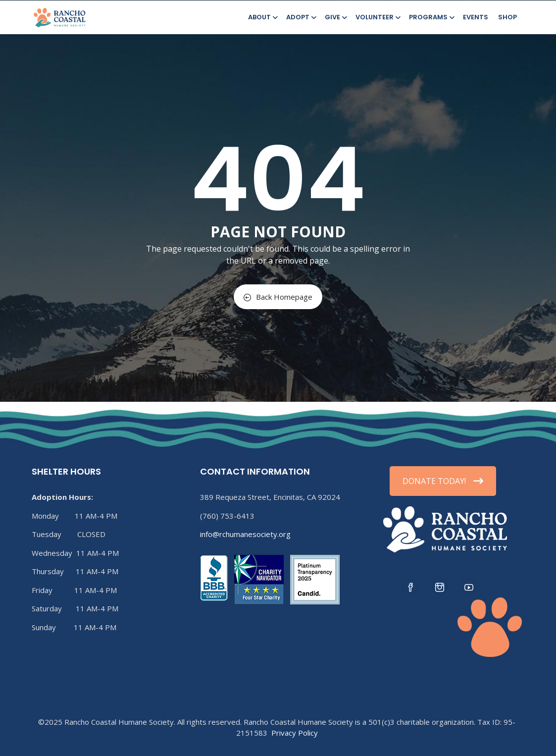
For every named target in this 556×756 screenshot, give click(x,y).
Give (335, 17)
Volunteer (377, 17)
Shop (507, 17)
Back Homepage (278, 297)
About (262, 17)
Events (476, 17)
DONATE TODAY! (443, 481)
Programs (431, 17)
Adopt (301, 17)
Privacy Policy (295, 733)
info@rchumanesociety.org (245, 534)
